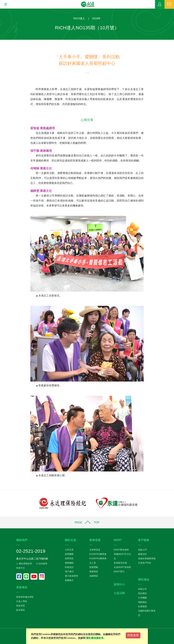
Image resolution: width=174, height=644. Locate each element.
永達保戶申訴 (145, 563)
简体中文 (21, 568)
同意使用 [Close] (133, 635)
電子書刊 (69, 572)
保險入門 (142, 550)
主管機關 (142, 598)
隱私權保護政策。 (96, 638)
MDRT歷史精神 (121, 550)
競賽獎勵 (94, 567)
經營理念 (69, 558)
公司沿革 (69, 550)
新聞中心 (119, 584)
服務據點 (69, 563)
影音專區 (21, 610)
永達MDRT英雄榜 (122, 567)
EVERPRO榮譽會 (98, 554)
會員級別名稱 (120, 563)
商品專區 (142, 593)
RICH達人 (79, 18)
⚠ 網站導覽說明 (24, 564)
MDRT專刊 (119, 572)
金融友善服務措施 (147, 558)
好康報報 (142, 606)
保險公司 (142, 589)
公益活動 (119, 593)
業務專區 (160, 4)
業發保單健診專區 (25, 597)
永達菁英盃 (95, 550)
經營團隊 (69, 554)
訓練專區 (94, 576)
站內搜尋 (41, 564)
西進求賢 (21, 606)
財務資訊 (69, 567)
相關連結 (142, 602)
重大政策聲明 (71, 576)
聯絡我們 (169, 4)
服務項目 (142, 554)
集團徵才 (69, 580)
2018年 (96, 18)
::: (1, 10)
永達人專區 (22, 601)
